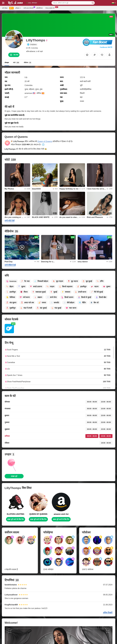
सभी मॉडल (5, 8)
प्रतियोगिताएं (40, 8)
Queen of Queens (45, 141)
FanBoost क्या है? (106, 47)
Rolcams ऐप (51, 8)
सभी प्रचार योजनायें (29, 8)
